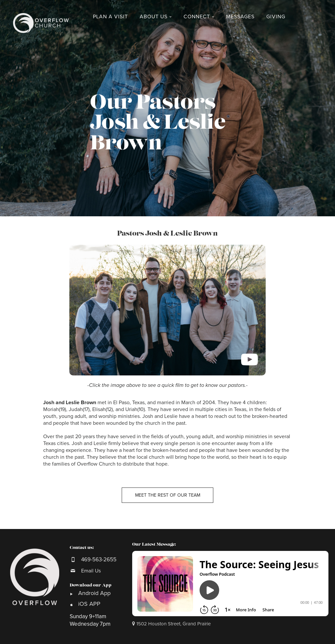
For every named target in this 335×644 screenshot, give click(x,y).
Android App (95, 593)
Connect (197, 17)
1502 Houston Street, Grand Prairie (171, 624)
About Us (154, 17)
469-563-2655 (99, 560)
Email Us (91, 571)
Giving (276, 17)
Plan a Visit (110, 17)
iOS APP (89, 604)
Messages (240, 17)
